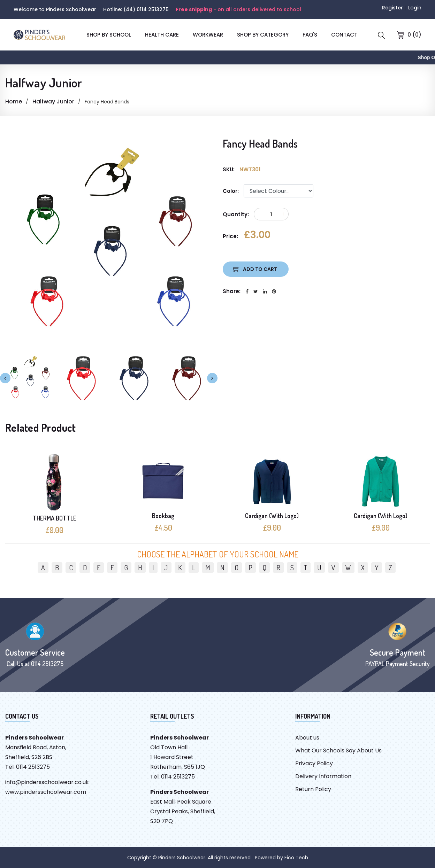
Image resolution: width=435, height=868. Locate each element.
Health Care (162, 35)
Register (392, 8)
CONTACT (344, 35)
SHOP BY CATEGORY (263, 35)
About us (307, 738)
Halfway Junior (53, 101)
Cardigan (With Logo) (272, 516)
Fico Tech (296, 858)
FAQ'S (310, 35)
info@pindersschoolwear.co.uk (47, 782)
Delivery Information (323, 776)
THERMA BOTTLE (55, 518)
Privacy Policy (314, 763)
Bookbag (163, 516)
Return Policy (313, 789)
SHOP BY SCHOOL (109, 35)
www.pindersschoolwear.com (46, 792)
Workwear (208, 35)
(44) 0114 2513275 (146, 9)
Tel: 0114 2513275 (28, 767)
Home (14, 101)
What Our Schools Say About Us (338, 750)
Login (415, 8)
